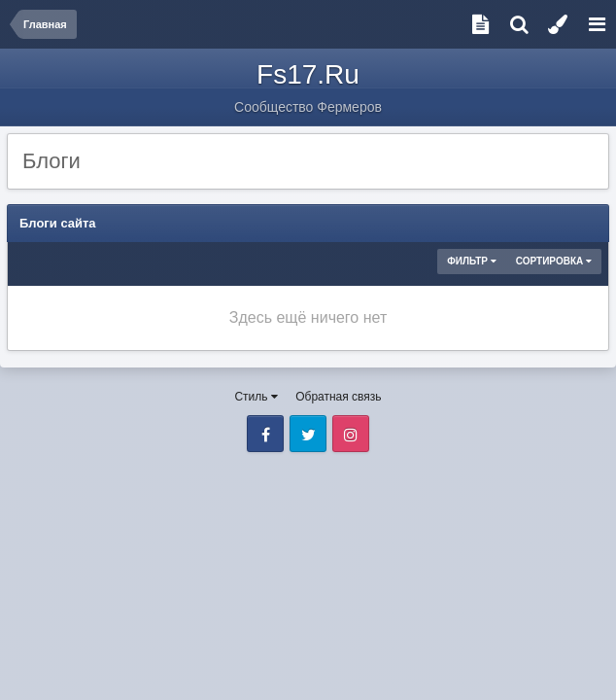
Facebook (265, 434)
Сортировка (554, 261)
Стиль (256, 397)
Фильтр (471, 261)
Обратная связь (338, 397)
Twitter (308, 434)
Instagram (351, 434)
